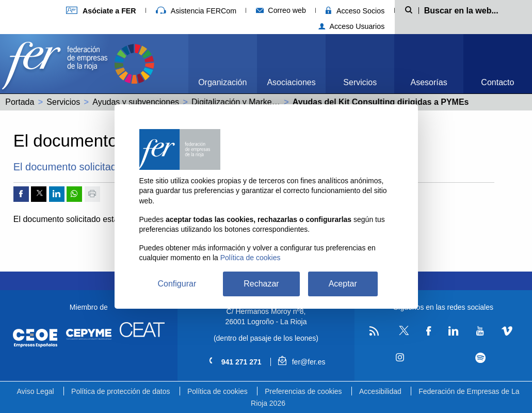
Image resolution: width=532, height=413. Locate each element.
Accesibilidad (380, 391)
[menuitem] (223, 64)
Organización (222, 82)
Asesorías (429, 82)
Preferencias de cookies (303, 391)
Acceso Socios (355, 11)
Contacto (497, 82)
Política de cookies (217, 391)
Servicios (360, 82)
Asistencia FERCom (196, 11)
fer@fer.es (302, 362)
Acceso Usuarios (352, 26)
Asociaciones (291, 82)
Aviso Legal (35, 391)
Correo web (281, 10)
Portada (20, 102)
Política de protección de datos (120, 391)
